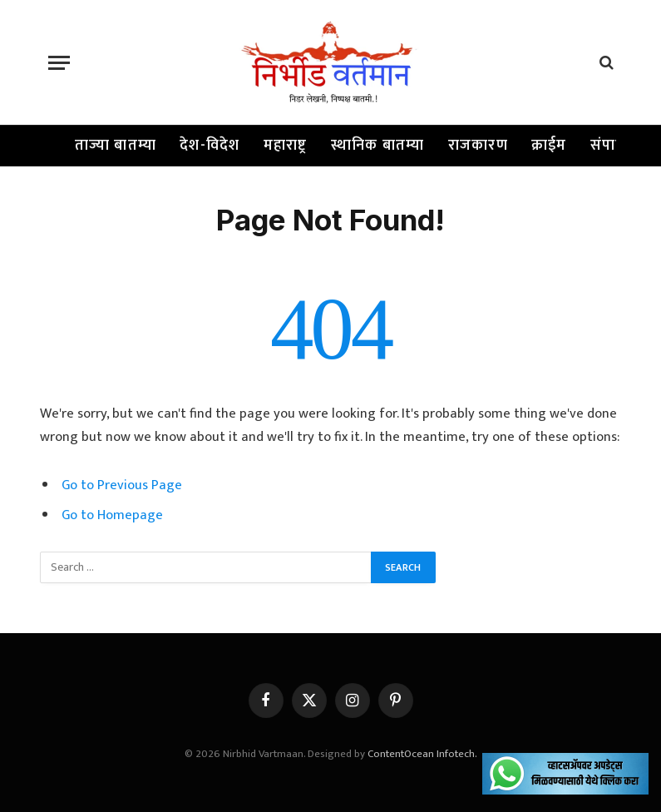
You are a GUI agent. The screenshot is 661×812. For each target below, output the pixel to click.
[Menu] (59, 63)
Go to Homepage (112, 515)
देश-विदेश (210, 146)
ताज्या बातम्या (116, 146)
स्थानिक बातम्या (378, 146)
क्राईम (549, 146)
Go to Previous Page (122, 485)
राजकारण (478, 146)
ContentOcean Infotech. (422, 754)
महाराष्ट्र (286, 146)
